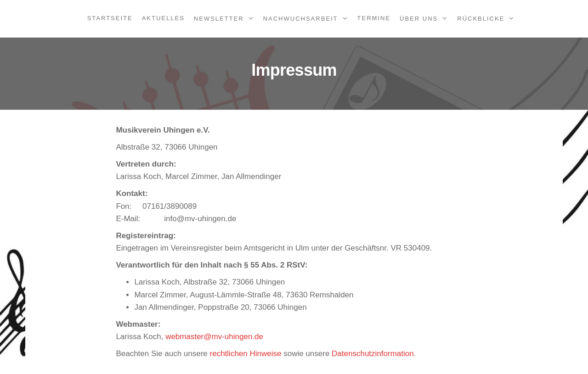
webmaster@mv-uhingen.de (214, 337)
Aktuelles (163, 18)
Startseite (110, 18)
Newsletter (219, 19)
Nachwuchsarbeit (301, 19)
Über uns (419, 19)
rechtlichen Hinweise (246, 354)
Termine (374, 18)
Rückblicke (481, 19)
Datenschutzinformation (373, 354)
